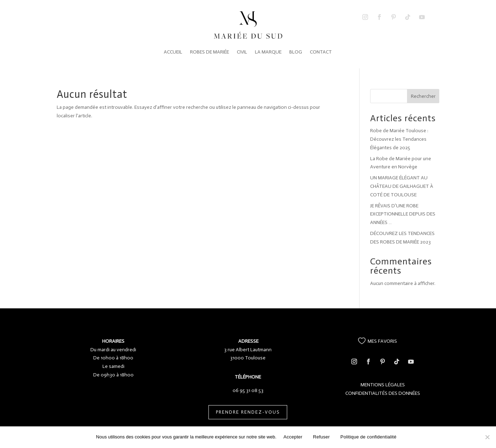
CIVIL (242, 52)
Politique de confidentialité (368, 437)
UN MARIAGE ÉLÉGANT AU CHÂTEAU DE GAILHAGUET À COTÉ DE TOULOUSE (402, 186)
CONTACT (321, 52)
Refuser (321, 437)
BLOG (296, 52)
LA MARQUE (268, 52)
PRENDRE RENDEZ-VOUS (248, 412)
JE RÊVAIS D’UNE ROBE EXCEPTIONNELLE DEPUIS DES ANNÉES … (403, 214)
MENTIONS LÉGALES (383, 385)
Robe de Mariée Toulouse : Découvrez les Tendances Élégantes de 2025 (399, 139)
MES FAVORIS (382, 341)
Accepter (293, 437)
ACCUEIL (173, 52)
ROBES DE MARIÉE (210, 52)
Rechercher (423, 96)
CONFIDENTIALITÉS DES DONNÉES (383, 393)
